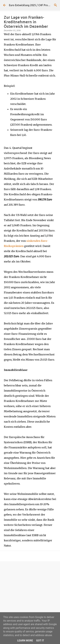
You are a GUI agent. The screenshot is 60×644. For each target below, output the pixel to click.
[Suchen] (56, 5)
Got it (40, 641)
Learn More (25, 641)
